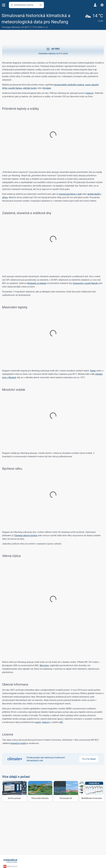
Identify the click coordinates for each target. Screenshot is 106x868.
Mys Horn (44, 665)
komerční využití (18, 743)
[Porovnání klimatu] (40, 791)
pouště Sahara (15, 88)
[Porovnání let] (66, 791)
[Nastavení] (102, 5)
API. (61, 722)
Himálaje (47, 88)
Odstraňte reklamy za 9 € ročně (53, 51)
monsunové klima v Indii (70, 194)
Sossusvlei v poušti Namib (85, 283)
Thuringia (6, 27)
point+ (38, 722)
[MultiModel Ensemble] (92, 791)
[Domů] (11, 861)
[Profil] (95, 5)
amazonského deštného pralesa (69, 85)
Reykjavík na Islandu (37, 283)
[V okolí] (41, 5)
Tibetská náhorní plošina (26, 535)
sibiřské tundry (30, 88)
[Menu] (4, 5)
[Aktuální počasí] (95, 21)
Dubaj (93, 371)
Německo (16, 27)
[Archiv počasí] (14, 791)
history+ (90, 93)
